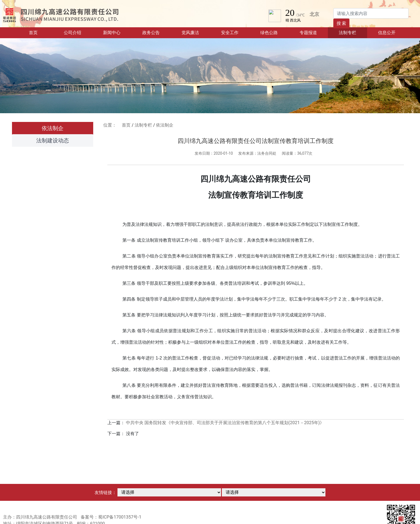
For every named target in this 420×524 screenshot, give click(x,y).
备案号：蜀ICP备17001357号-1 (111, 517)
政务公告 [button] (151, 33)
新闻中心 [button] (112, 33)
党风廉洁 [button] (190, 33)
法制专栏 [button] (348, 33)
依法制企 (53, 128)
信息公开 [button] (387, 33)
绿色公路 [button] (269, 33)
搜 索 (342, 23)
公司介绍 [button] (72, 33)
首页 (41, 32)
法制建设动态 (53, 140)
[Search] (371, 13)
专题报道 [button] (308, 33)
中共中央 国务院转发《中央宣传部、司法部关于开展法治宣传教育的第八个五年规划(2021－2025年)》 (225, 423)
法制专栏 (143, 125)
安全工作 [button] (230, 33)
